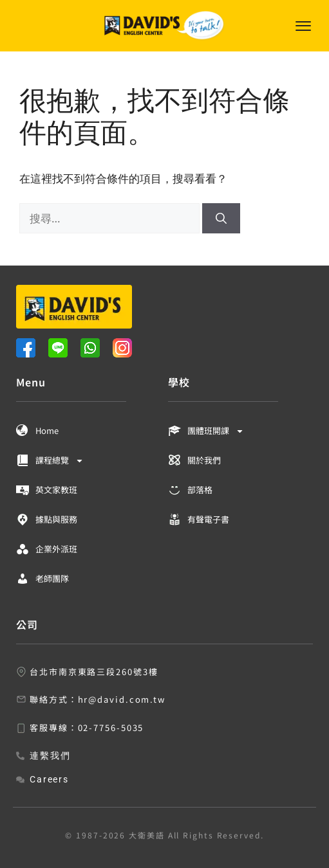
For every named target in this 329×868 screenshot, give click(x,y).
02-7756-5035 (111, 728)
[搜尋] (221, 219)
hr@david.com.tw (122, 699)
